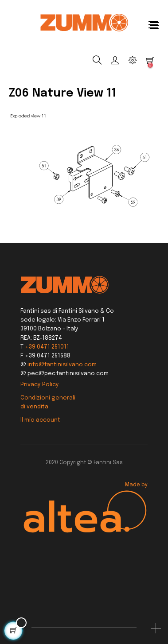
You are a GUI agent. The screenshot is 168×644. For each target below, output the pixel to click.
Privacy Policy (40, 385)
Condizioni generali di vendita (48, 402)
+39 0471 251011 (47, 347)
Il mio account (40, 420)
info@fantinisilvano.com (62, 365)
